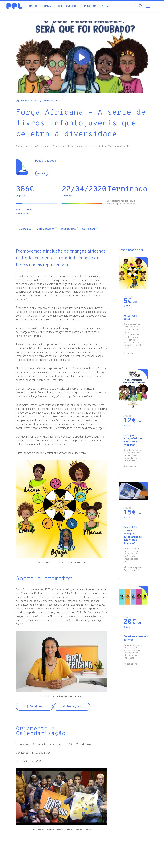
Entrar (105, 6)
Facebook (35, 707)
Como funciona (67, 6)
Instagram (72, 707)
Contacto (42, 173)
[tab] (25, 229)
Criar (47, 6)
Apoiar (33, 6)
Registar (90, 6)
